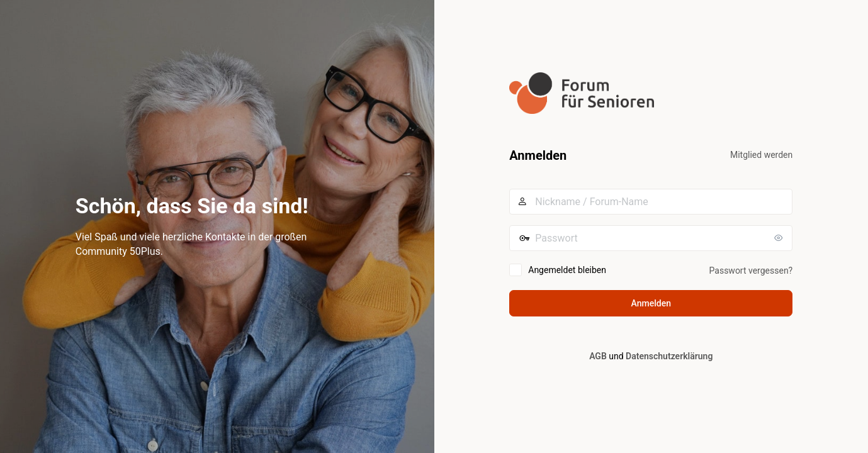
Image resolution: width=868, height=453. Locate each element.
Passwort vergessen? (751, 271)
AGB (598, 356)
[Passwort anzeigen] (780, 238)
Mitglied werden (761, 155)
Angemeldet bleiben (567, 270)
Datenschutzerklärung (669, 356)
